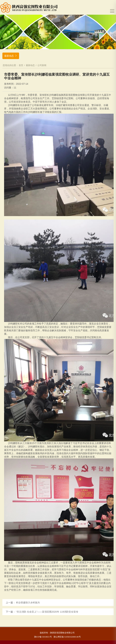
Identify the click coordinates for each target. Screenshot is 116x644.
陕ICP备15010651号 (43, 637)
